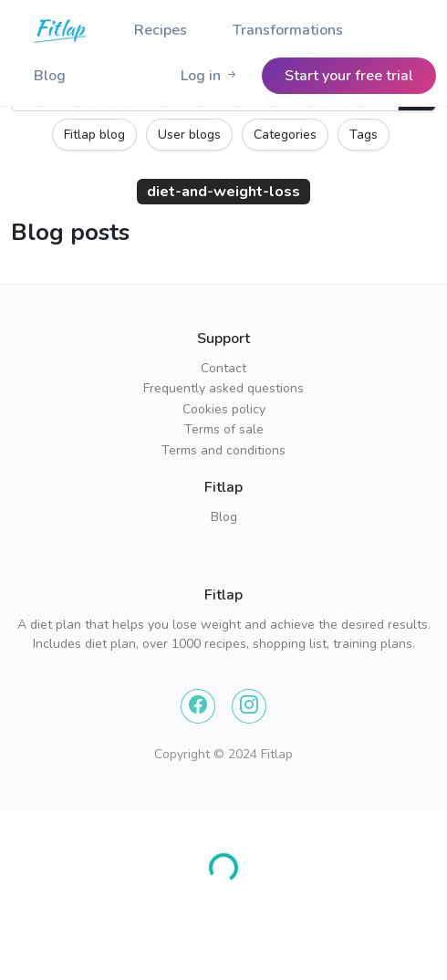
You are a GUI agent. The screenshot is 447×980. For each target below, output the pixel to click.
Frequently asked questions (223, 388)
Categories (285, 135)
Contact (223, 368)
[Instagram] (249, 706)
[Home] (61, 30)
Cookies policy (224, 409)
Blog (50, 76)
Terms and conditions (223, 450)
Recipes (161, 30)
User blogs (189, 135)
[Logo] (61, 30)
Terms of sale (224, 429)
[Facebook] (198, 706)
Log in (210, 76)
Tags (364, 135)
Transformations (288, 30)
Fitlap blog (94, 135)
